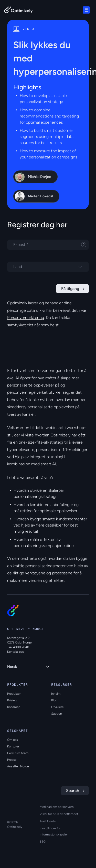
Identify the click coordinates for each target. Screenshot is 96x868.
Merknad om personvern (57, 807)
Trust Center (48, 821)
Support (57, 714)
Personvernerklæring (26, 318)
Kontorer (13, 746)
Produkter (14, 694)
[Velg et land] (48, 267)
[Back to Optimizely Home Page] (18, 11)
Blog (54, 700)
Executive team (18, 753)
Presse (12, 760)
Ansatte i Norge (18, 766)
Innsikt (56, 694)
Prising (12, 700)
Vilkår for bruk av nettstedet (59, 814)
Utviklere (57, 707)
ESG (43, 842)
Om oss (13, 740)
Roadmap (14, 707)
